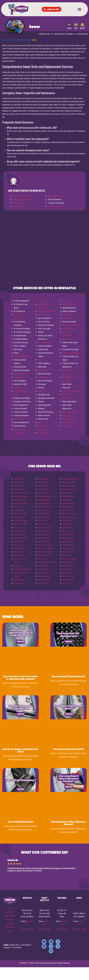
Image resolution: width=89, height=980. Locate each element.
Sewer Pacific (43, 524)
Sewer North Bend (69, 482)
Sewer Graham (67, 562)
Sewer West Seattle (20, 520)
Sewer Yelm (66, 583)
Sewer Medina (43, 583)
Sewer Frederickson (69, 514)
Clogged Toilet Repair (21, 356)
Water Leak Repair (69, 419)
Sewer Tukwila (19, 548)
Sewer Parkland (68, 527)
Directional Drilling (20, 374)
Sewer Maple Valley (20, 514)
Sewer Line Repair (19, 206)
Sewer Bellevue (19, 489)
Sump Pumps (67, 339)
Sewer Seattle (18, 479)
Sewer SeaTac (43, 534)
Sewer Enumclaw (44, 576)
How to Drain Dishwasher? (21, 822)
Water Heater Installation (71, 391)
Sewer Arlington (68, 569)
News (7, 915)
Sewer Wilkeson (68, 545)
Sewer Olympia (68, 580)
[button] (79, 9)
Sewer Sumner (19, 541)
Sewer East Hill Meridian (22, 569)
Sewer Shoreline (44, 538)
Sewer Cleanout (18, 203)
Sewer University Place (46, 548)
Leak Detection (43, 377)
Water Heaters (67, 415)
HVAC (40, 360)
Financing (10, 919)
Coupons (12, 915)
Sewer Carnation (44, 566)
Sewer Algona (43, 559)
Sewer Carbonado (68, 496)
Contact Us (10, 912)
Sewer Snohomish (44, 541)
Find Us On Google (27, 929)
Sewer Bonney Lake (21, 496)
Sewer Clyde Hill (44, 569)
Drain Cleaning (19, 377)
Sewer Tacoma (19, 545)
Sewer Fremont (43, 482)
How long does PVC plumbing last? (69, 676)
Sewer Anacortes (68, 566)
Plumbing (41, 391)
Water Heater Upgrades (71, 412)
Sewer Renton (19, 482)
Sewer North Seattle (69, 559)
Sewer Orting (67, 524)
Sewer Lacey (42, 493)
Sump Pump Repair (69, 328)
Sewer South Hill (68, 534)
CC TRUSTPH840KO (58, 34)
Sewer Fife (17, 507)
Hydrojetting (42, 370)
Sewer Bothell (18, 555)
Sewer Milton (67, 520)
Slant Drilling (67, 318)
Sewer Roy (66, 531)
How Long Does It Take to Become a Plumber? (69, 823)
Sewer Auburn (19, 486)
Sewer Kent (18, 527)
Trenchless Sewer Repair (57, 206)
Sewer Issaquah (44, 486)
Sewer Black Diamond (21, 493)
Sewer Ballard (18, 552)
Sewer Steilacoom (69, 541)
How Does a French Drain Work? (68, 749)
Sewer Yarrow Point (69, 489)
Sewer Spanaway (68, 538)
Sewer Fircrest (67, 510)
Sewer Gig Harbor (68, 517)
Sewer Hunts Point (45, 580)
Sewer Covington (20, 500)
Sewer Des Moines (20, 503)
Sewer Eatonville (68, 503)
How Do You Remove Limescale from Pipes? (20, 750)
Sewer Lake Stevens (69, 548)
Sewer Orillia (42, 520)
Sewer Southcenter (45, 545)
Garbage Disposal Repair (47, 311)
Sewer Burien (18, 566)
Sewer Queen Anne (45, 531)
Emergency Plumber (21, 388)
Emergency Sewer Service (22, 196)
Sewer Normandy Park (70, 479)
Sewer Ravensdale (20, 531)
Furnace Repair (19, 419)
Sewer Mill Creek (44, 510)
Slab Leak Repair (68, 315)
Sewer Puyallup (19, 517)
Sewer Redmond (19, 534)
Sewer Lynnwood (44, 503)
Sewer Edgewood (68, 507)
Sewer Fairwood (44, 479)
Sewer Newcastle (44, 517)
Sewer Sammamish (20, 538)
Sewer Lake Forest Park (46, 496)
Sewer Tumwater (68, 576)
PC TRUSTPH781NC (81, 34)
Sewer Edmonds (19, 580)
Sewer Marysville (68, 552)
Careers (10, 931)
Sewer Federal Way (20, 524)
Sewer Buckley (67, 493)
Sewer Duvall (42, 573)
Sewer (40, 422)
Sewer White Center (45, 552)
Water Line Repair (69, 426)
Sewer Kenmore (44, 489)
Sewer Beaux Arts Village (47, 562)
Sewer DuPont (67, 500)
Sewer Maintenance (55, 196)
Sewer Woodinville (44, 555)
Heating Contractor (45, 342)
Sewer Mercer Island (45, 507)
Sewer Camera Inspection (22, 199)
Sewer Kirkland (19, 510)
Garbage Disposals (44, 315)
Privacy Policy (10, 927)
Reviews (10, 923)
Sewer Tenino (67, 573)
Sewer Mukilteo (43, 514)
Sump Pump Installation (71, 325)
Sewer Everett (19, 583)
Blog (10, 908)
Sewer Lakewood (44, 500)
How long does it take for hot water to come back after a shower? (20, 678)
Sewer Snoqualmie (69, 486)
